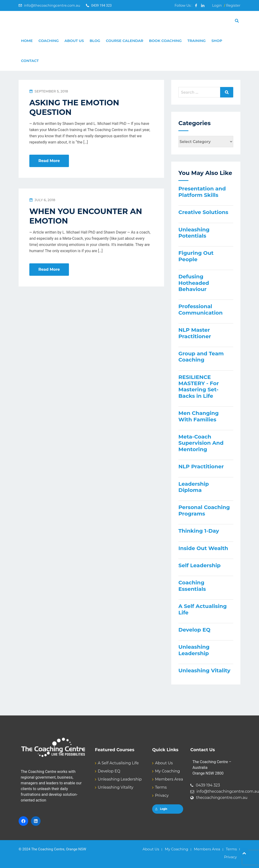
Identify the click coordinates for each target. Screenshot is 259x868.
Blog (95, 41)
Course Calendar (125, 41)
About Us (74, 41)
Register (233, 5)
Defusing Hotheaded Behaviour (194, 283)
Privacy (162, 795)
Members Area (169, 779)
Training (197, 41)
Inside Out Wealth (203, 548)
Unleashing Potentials (194, 233)
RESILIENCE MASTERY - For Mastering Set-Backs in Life (199, 387)
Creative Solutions (203, 212)
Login (217, 5)
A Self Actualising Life (203, 609)
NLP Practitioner (201, 467)
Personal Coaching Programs (204, 510)
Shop (217, 41)
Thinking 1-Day (199, 531)
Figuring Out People (196, 256)
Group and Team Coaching (201, 357)
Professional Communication (200, 309)
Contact (30, 61)
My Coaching (167, 771)
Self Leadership (199, 565)
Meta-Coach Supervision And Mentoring (201, 443)
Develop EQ (194, 630)
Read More (49, 161)
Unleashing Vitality (204, 671)
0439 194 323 (208, 785)
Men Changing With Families (199, 416)
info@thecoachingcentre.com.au (52, 5)
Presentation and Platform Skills (202, 192)
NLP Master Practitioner (195, 333)
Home (27, 41)
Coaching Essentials (192, 586)
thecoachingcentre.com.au (222, 798)
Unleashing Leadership (194, 650)
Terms (161, 787)
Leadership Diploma (194, 487)
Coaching (49, 41)
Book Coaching (165, 41)
